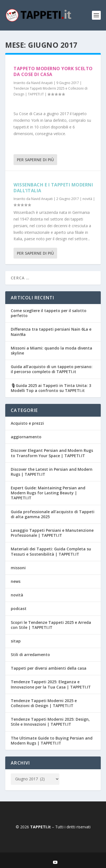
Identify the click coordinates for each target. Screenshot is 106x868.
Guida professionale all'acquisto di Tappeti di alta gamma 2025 (53, 514)
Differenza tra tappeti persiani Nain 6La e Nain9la (51, 332)
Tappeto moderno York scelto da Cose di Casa (53, 71)
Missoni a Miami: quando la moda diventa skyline (51, 351)
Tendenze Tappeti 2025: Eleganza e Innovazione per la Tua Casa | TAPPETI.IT (51, 684)
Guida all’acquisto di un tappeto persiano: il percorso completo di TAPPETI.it (52, 369)
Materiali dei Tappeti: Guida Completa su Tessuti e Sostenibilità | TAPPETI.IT (51, 551)
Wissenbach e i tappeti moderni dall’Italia (53, 188)
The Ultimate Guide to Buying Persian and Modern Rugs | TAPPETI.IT (52, 741)
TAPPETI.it (41, 827)
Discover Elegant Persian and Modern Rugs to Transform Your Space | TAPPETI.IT (52, 453)
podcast (19, 608)
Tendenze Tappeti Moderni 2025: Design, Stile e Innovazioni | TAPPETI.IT (50, 722)
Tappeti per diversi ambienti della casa (49, 668)
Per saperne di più (35, 160)
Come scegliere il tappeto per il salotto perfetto (49, 313)
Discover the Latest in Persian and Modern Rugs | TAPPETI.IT (52, 472)
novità (87, 199)
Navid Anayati (42, 83)
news (16, 581)
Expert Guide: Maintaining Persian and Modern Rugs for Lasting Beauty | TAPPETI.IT (48, 493)
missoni (18, 568)
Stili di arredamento (30, 655)
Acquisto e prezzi (27, 423)
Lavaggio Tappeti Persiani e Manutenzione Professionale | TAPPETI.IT (52, 533)
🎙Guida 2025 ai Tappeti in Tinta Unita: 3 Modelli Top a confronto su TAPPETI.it (51, 388)
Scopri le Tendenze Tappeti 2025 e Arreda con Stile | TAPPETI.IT (51, 625)
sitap (16, 641)
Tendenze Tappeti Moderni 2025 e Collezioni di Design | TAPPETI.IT (44, 703)
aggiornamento (26, 437)
